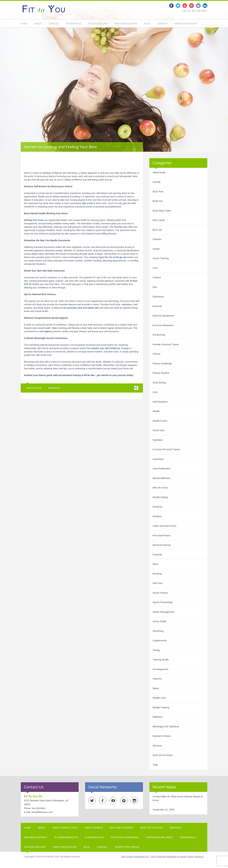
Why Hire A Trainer (121, 828)
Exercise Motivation (163, 325)
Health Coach (160, 421)
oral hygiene (46, 331)
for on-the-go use (118, 257)
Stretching (158, 631)
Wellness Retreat (36, 837)
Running (157, 574)
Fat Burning (159, 335)
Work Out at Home (163, 755)
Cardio (156, 249)
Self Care (158, 583)
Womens (157, 746)
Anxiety (157, 182)
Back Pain (158, 191)
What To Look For (152, 828)
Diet (155, 287)
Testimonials (74, 24)
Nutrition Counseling (125, 837)
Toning (156, 650)
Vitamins (157, 679)
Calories (157, 239)
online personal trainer (164, 526)
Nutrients (157, 507)
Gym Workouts (94, 837)
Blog (147, 24)
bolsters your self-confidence (106, 348)
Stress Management (163, 612)
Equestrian (158, 296)
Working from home (34, 220)
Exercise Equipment (163, 316)
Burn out (157, 230)
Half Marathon (160, 402)
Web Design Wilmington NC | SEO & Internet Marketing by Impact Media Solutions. (163, 857)
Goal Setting (159, 383)
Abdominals (159, 172)
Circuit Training (161, 258)
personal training (162, 545)
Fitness (156, 354)
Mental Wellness (161, 478)
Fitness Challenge (162, 363)
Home (24, 24)
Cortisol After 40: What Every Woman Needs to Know (178, 798)
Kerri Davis (54, 388)
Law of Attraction (162, 468)
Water (156, 688)
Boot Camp (159, 220)
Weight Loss (159, 698)
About (38, 24)
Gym (155, 392)
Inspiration (158, 459)
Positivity (157, 555)
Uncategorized (160, 669)
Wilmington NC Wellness (166, 726)
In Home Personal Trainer (166, 449)
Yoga (155, 765)
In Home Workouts (66, 837)
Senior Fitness (160, 593)
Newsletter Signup (186, 24)
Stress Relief (159, 621)
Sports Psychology (163, 602)
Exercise (157, 306)
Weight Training (161, 707)
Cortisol (157, 277)
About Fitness (94, 828)
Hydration (158, 440)
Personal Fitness (162, 535)
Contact (162, 24)
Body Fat (157, 201)
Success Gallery (98, 24)
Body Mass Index (162, 211)
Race (155, 564)
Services (54, 24)
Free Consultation (126, 24)
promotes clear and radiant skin (83, 308)
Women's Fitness (162, 736)
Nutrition (157, 516)
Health (156, 411)
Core (155, 268)
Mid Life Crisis (160, 488)
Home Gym (159, 430)
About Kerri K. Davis (65, 828)
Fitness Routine (161, 373)
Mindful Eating (160, 497)
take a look (87, 203)
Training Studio (161, 660)
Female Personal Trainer (166, 344)
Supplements (160, 640)
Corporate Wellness (159, 837)
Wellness (157, 717)
